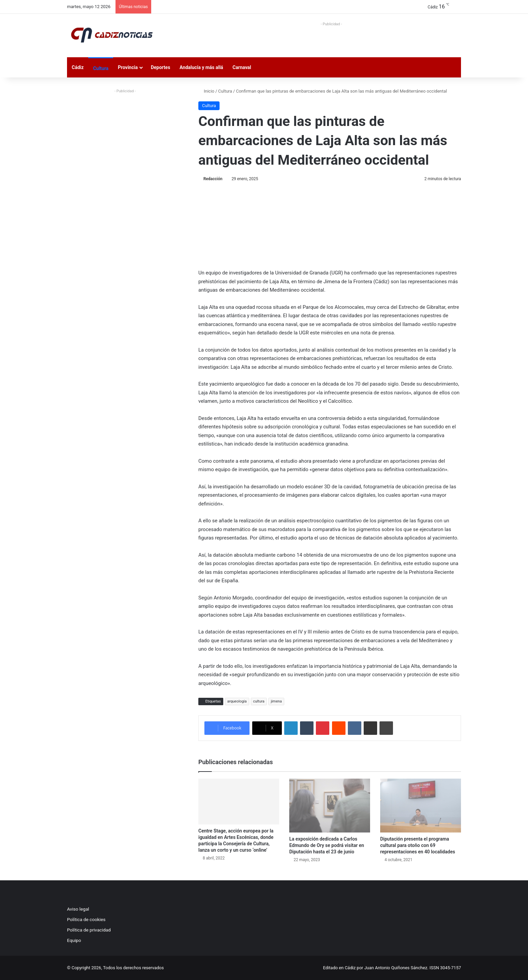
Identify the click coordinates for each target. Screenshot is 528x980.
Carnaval (242, 67)
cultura (259, 701)
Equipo (74, 940)
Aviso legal (78, 909)
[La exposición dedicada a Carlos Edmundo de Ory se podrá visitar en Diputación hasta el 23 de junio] (330, 806)
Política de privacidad (89, 930)
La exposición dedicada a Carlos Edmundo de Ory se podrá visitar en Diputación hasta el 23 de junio (327, 845)
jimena (276, 701)
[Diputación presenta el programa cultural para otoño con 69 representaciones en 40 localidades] (421, 806)
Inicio (206, 91)
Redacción (213, 179)
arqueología (237, 701)
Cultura (101, 68)
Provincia (128, 67)
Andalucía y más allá (201, 67)
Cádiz (78, 67)
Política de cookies (86, 919)
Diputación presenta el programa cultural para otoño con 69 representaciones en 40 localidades (418, 845)
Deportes (160, 67)
